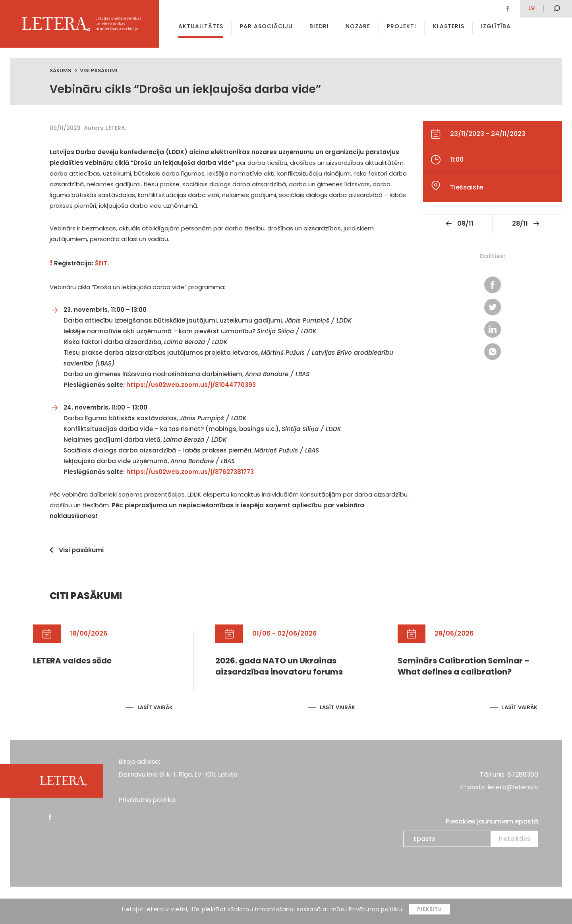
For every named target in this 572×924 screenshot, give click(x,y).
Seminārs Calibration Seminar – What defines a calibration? (464, 666)
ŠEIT (101, 263)
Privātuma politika (147, 800)
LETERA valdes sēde (72, 661)
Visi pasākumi (99, 71)
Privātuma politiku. (376, 909)
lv (532, 8)
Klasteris (449, 26)
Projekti (402, 26)
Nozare (358, 26)
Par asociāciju (266, 26)
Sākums (60, 71)
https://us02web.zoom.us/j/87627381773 (190, 472)
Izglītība (496, 26)
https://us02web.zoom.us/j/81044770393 (191, 385)
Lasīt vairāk (155, 707)
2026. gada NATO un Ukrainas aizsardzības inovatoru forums (279, 666)
